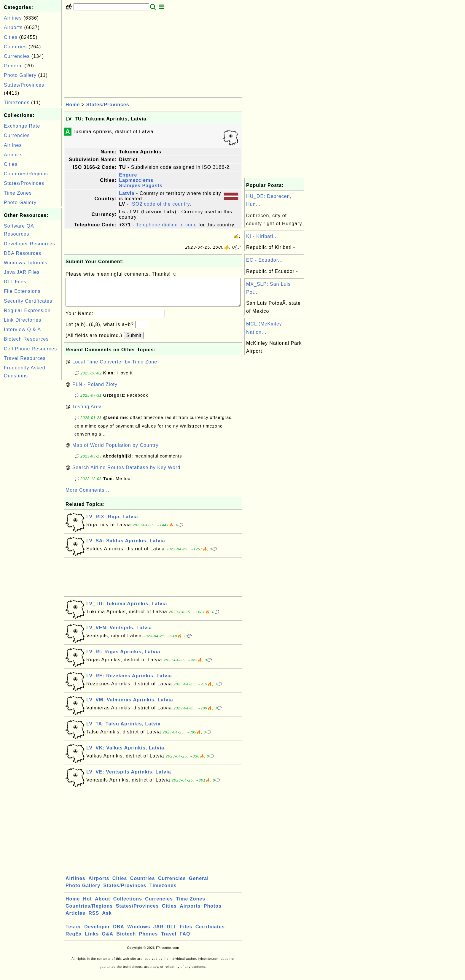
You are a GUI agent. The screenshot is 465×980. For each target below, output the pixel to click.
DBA (119, 933)
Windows (139, 933)
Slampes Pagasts (141, 186)
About (102, 905)
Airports (13, 27)
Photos (213, 912)
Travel (169, 940)
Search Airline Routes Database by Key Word (126, 473)
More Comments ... (88, 496)
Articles (75, 919)
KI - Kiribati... (262, 236)
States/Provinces (24, 85)
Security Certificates (28, 301)
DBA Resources (23, 253)
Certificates (210, 933)
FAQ (185, 940)
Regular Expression (27, 310)
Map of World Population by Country (116, 451)
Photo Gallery (20, 75)
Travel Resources (25, 358)
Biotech (126, 940)
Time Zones (18, 193)
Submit (134, 341)
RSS (94, 919)
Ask (107, 919)
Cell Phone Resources (30, 349)
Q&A (108, 940)
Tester (73, 933)
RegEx (74, 940)
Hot (87, 905)
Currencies (17, 56)
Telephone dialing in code (166, 225)
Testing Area (87, 413)
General (13, 66)
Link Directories (23, 320)
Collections (128, 905)
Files (186, 933)
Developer (97, 933)
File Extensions (22, 291)
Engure (128, 175)
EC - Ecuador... (265, 260)
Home (73, 105)
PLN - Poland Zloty (95, 390)
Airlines (13, 18)
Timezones (17, 103)
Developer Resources (30, 244)
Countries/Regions (26, 174)
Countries (15, 47)
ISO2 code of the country (160, 204)
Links (92, 940)
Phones (149, 940)
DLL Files (15, 282)
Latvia (127, 193)
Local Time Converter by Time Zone (115, 368)
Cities (11, 37)
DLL (172, 933)
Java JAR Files (22, 272)
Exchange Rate (22, 126)
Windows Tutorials (26, 263)
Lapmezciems (136, 180)
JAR (159, 933)
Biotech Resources (26, 339)
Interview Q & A (22, 329)
